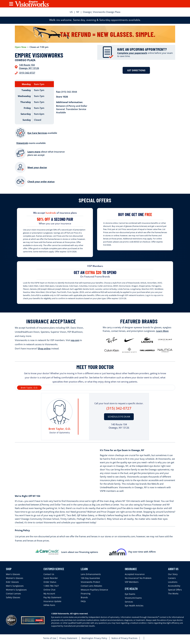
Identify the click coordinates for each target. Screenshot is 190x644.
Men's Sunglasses (15, 586)
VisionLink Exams (133, 598)
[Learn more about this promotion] (55, 217)
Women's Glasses (15, 578)
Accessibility (174, 586)
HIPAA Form (49, 605)
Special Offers (175, 590)
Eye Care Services (37, 133)
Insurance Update (52, 601)
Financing (86, 594)
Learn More (162, 331)
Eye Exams (130, 594)
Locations (173, 582)
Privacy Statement (68, 638)
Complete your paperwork (132, 53)
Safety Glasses (13, 597)
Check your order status (41, 182)
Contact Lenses (13, 594)
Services (129, 602)
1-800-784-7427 (51, 586)
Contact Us (49, 574)
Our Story (173, 574)
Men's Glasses (13, 574)
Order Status (50, 582)
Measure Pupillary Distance (94, 590)
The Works (173, 594)
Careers (172, 578)
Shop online (44, 348)
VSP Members (132, 582)
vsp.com (75, 340)
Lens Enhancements (91, 574)
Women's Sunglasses (16, 590)
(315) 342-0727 (27, 73)
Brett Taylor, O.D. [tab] (29, 388)
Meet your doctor (37, 167)
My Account (49, 594)
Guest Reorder (51, 578)
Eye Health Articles (134, 606)
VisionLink (22, 143)
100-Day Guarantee (90, 578)
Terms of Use (50, 638)
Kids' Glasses (12, 582)
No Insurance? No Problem (138, 578)
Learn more (34, 152)
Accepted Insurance (135, 574)
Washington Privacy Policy (94, 638)
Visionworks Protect (90, 582)
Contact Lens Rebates (91, 586)
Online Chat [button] (49, 590)
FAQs (83, 601)
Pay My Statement (52, 597)
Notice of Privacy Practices (124, 638)
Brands (84, 597)
